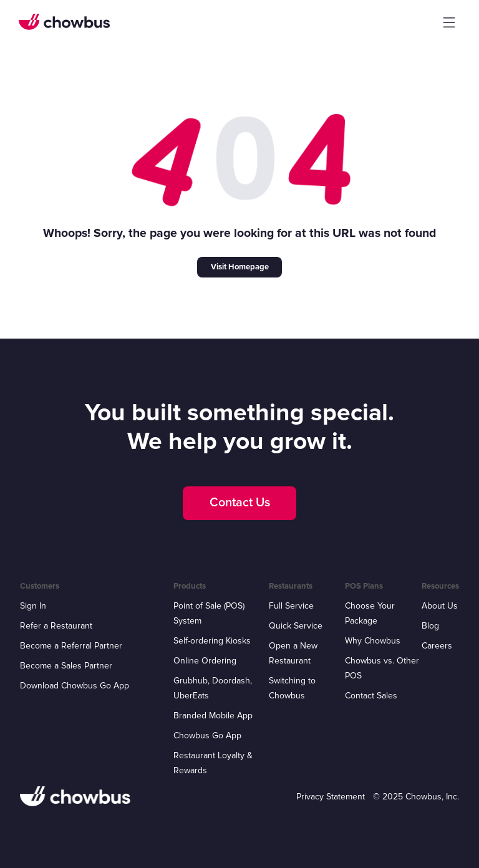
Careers (437, 646)
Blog (430, 626)
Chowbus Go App (207, 735)
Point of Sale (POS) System (209, 613)
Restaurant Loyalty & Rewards (213, 763)
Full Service (291, 606)
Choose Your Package (370, 613)
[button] (449, 22)
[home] (64, 22)
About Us (440, 606)
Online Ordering (205, 661)
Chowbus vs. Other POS (382, 668)
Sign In (33, 606)
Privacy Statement (331, 797)
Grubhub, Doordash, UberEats (213, 688)
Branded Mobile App (213, 716)
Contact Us (240, 503)
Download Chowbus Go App (75, 686)
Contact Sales (371, 696)
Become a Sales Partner (66, 666)
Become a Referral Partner (71, 646)
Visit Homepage (240, 267)
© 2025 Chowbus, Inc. (416, 797)
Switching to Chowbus (292, 688)
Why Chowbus (373, 641)
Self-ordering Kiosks (212, 641)
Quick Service (296, 626)
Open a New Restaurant (293, 653)
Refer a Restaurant (56, 626)
